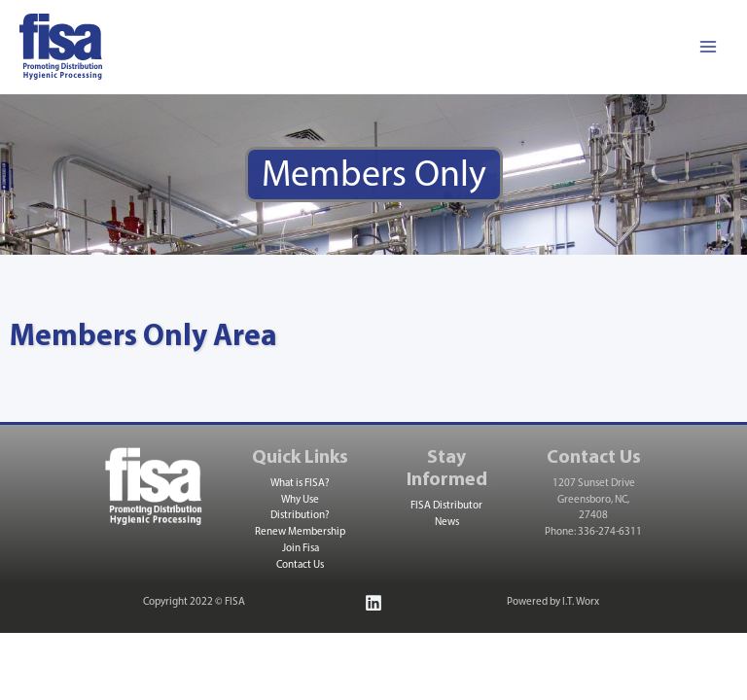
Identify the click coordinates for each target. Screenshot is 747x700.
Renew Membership (300, 532)
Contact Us (300, 565)
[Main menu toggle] (708, 47)
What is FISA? (300, 484)
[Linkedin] (373, 603)
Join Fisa (301, 549)
